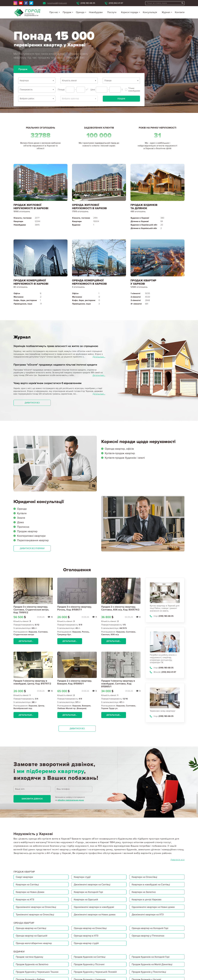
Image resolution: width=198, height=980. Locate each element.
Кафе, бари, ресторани (25, 300)
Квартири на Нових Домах (30, 892)
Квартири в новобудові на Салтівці (151, 885)
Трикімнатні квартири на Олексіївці (35, 915)
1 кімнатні (136, 293)
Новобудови (96, 12)
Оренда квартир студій (86, 943)
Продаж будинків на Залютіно (32, 964)
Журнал (166, 12)
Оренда (22, 509)
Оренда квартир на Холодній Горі (150, 928)
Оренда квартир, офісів (119, 449)
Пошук (121, 99)
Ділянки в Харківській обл (144, 228)
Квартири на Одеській (86, 900)
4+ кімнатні (136, 304)
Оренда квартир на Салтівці (31, 928)
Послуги (112, 12)
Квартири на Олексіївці (144, 877)
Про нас (54, 12)
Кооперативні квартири (31, 536)
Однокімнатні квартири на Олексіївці (36, 907)
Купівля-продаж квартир (120, 453)
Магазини (19, 297)
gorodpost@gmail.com (57, 3)
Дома (20, 522)
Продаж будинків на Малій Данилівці (152, 964)
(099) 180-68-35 (88, 3)
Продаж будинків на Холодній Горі (151, 957)
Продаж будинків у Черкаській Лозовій (95, 972)
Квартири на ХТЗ (25, 900)
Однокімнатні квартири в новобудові (94, 907)
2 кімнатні (136, 297)
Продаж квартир (27, 531)
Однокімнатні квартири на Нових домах (153, 907)
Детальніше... (99, 357)
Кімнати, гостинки (23, 218)
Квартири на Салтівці (27, 885)
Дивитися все (177, 860)
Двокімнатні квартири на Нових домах (95, 915)
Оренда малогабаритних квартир (34, 943)
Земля (21, 518)
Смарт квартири (24, 877)
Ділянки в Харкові (140, 221)
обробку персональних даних (71, 800)
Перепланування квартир (33, 540)
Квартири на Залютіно (144, 892)
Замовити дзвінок (32, 799)
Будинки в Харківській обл (144, 225)
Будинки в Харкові (140, 218)
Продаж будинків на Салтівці (90, 957)
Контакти (180, 12)
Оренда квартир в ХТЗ (86, 936)
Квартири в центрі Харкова (146, 900)
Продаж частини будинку (29, 957)
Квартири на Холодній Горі (88, 892)
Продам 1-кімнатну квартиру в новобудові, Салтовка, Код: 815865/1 (118, 684)
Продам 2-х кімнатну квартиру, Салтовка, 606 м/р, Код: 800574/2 (120, 608)
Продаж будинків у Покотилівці (149, 972)
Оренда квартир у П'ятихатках (148, 936)
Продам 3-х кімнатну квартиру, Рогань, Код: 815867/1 (74, 608)
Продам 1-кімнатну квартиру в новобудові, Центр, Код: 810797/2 (32, 682)
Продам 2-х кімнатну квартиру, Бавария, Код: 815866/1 (75, 682)
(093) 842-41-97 (116, 3)
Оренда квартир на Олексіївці (90, 928)
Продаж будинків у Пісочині (89, 964)
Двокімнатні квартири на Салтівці (92, 885)
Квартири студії (82, 877)
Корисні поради (130, 12)
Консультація (150, 12)
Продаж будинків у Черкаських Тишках (37, 972)
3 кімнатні (136, 300)
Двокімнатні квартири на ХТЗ (148, 915)
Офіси (17, 293)
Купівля (22, 513)
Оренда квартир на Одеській (31, 936)
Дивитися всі (32, 403)
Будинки (76, 225)
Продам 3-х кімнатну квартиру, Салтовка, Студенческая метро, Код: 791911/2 (31, 610)
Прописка (23, 527)
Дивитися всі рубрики (32, 548)
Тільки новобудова (133, 90)
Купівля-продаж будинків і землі (125, 458)
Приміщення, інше (23, 304)
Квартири (18, 221)
